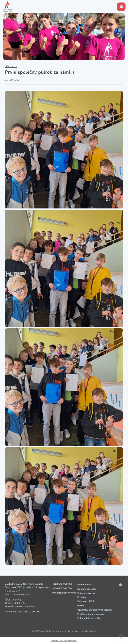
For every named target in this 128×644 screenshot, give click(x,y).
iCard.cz (92, 631)
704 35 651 (16, 600)
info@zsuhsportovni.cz (64, 593)
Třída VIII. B (11, 67)
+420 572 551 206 (62, 584)
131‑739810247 (25, 612)
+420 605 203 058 (62, 588)
